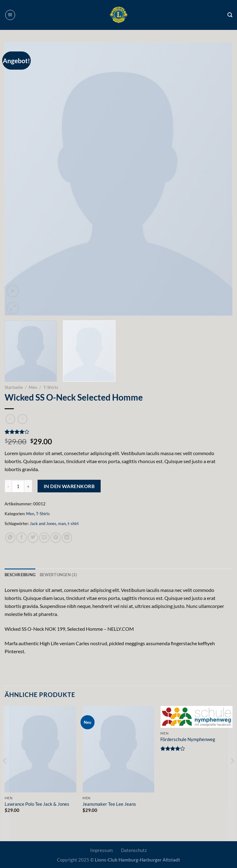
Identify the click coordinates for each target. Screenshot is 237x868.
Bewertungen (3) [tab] (58, 575)
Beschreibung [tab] (20, 575)
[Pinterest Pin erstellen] (56, 538)
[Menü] (10, 15)
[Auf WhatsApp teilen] (10, 538)
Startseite (14, 387)
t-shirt (73, 524)
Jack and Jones (43, 524)
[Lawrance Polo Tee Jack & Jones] (41, 749)
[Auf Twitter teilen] (33, 538)
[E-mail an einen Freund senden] (44, 538)
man (62, 524)
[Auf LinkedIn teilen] (67, 538)
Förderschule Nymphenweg (188, 739)
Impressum (101, 850)
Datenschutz (134, 850)
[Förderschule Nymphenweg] (196, 717)
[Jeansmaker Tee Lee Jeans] (118, 749)
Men (33, 387)
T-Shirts (51, 387)
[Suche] (230, 15)
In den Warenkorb (69, 486)
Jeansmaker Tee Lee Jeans (109, 804)
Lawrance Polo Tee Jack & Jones (37, 804)
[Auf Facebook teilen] (22, 538)
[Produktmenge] (18, 486)
